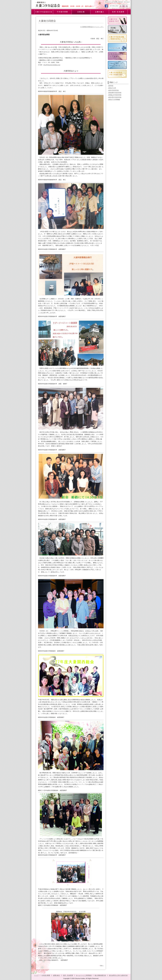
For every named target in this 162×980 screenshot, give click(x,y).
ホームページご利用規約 (84, 975)
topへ (101, 965)
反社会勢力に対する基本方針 (118, 975)
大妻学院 (111, 86)
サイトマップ (109, 2)
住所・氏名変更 (68, 975)
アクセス (127, 2)
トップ (36, 975)
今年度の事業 (46, 975)
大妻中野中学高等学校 (115, 97)
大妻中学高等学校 (113, 90)
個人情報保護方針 (100, 975)
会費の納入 (56, 975)
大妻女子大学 (112, 88)
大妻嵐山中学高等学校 (115, 95)
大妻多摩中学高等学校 (115, 93)
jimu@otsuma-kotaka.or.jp (52, 65)
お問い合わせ (118, 2)
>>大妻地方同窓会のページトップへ (92, 27)
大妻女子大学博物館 (114, 99)
